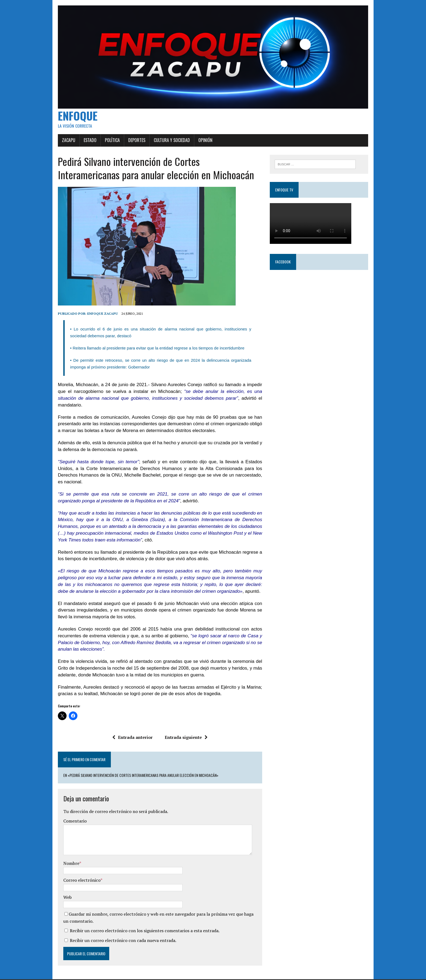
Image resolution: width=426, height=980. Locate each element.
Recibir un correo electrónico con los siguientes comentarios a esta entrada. (140, 921)
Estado (85, 144)
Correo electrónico (77, 870)
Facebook (285, 266)
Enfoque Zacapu (97, 317)
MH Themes (119, 975)
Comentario (70, 811)
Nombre (66, 853)
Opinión (200, 144)
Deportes (132, 144)
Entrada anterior (131, 727)
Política (107, 144)
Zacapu (63, 144)
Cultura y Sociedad (167, 144)
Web (62, 887)
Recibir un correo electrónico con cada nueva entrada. (118, 931)
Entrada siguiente (184, 727)
